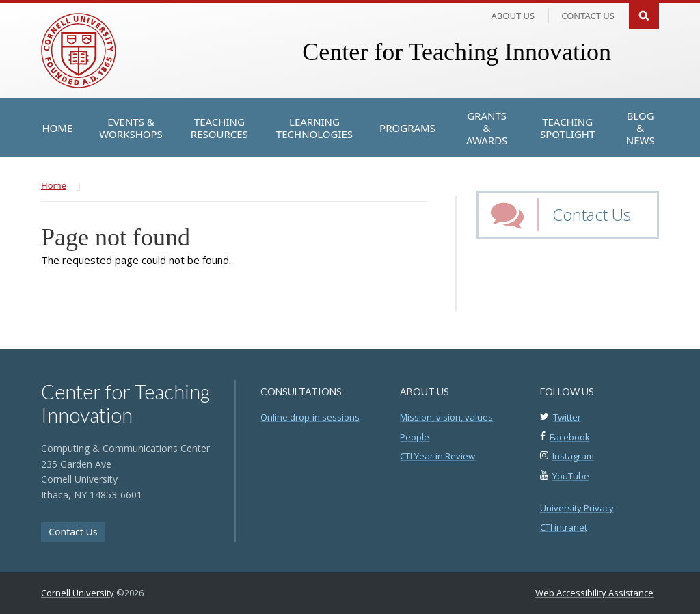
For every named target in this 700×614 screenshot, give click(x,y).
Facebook (570, 437)
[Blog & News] (640, 128)
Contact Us (592, 214)
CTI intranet (564, 527)
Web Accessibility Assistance (594, 593)
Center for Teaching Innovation (457, 52)
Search (644, 15)
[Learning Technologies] (314, 128)
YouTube (571, 476)
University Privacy (577, 508)
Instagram (573, 456)
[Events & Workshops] (131, 128)
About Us (513, 16)
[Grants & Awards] (487, 128)
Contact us (588, 16)
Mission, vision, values (446, 417)
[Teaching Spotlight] (567, 128)
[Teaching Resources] (219, 128)
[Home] (58, 128)
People (415, 437)
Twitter (567, 417)
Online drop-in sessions (310, 417)
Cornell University (78, 593)
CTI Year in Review (437, 456)
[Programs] (407, 128)
